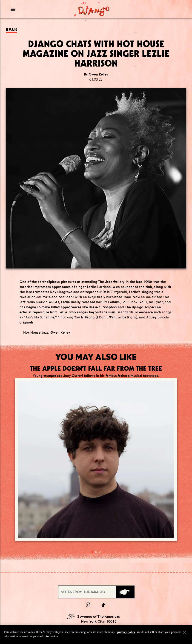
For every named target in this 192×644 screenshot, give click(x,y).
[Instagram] (88, 530)
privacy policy (126, 632)
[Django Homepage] (92, 9)
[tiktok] (104, 530)
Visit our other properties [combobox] (84, 617)
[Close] (185, 632)
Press (96, 584)
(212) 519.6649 (96, 564)
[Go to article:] (49, 418)
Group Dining (96, 590)
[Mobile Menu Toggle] (31, 9)
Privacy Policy (96, 602)
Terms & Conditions (96, 596)
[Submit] (125, 517)
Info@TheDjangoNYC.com (96, 571)
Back (11, 29)
